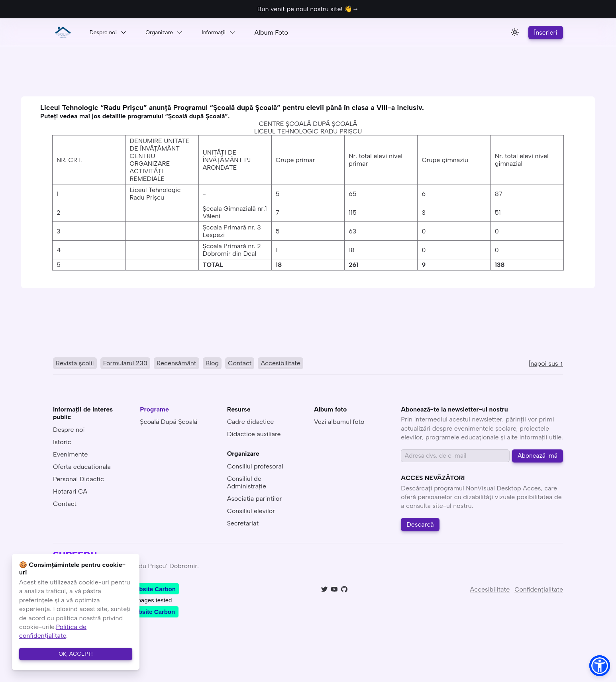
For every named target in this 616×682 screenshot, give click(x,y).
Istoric (62, 443)
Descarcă (422, 528)
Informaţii (235, 32)
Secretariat (243, 524)
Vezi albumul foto (339, 423)
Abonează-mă (537, 457)
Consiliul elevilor (251, 512)
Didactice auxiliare (254, 436)
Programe (154, 411)
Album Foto (293, 32)
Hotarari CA (70, 493)
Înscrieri (544, 32)
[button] (600, 666)
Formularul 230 (127, 364)
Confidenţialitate (539, 593)
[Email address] (455, 458)
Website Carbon (153, 593)
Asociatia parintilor (255, 500)
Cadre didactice (251, 423)
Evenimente (70, 456)
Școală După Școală (169, 423)
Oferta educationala (82, 468)
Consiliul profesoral (255, 467)
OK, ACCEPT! (76, 652)
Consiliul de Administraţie (247, 484)
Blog (217, 364)
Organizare (174, 32)
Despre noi (111, 32)
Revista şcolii (76, 364)
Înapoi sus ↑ (546, 364)
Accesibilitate (289, 364)
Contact (246, 364)
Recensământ (180, 364)
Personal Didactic (78, 480)
